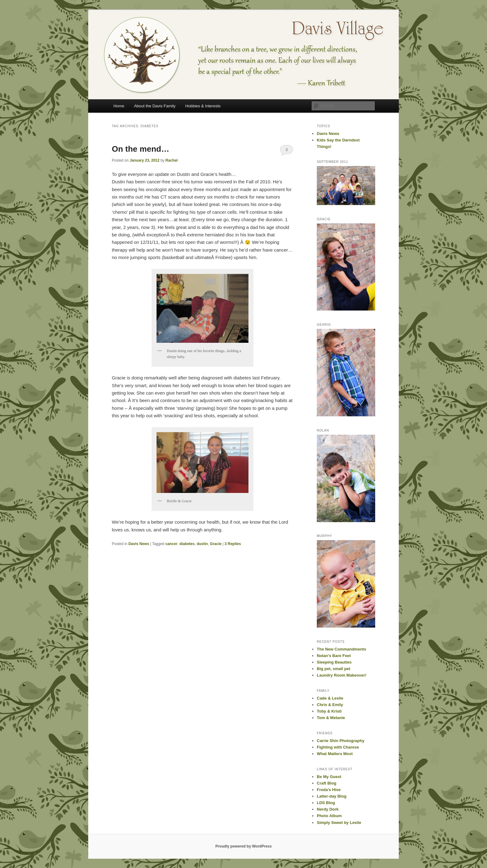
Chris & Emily (330, 705)
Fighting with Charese (338, 747)
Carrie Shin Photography (341, 741)
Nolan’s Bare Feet (334, 656)
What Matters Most (335, 754)
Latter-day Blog (332, 796)
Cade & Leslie (330, 698)
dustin (202, 544)
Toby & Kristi (329, 711)
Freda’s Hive (329, 790)
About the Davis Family (155, 106)
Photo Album (329, 816)
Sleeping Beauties (334, 662)
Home (119, 106)
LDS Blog (326, 803)
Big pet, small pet (334, 669)
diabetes (187, 544)
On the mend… (141, 149)
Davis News (139, 544)
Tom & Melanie (331, 718)
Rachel (172, 160)
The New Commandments (341, 649)
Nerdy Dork (328, 809)
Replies (233, 544)
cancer (171, 544)
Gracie (216, 544)
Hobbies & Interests (203, 106)
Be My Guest (329, 777)
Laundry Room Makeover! (342, 675)
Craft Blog (327, 783)
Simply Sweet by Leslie (339, 823)
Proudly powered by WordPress (243, 846)
